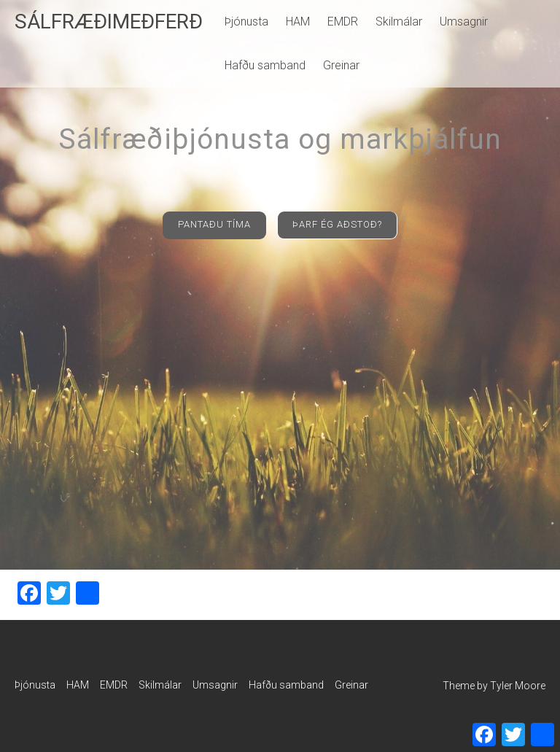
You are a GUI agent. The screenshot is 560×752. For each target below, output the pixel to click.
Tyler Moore (518, 686)
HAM (298, 22)
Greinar (341, 65)
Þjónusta (246, 22)
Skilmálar (399, 22)
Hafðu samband (265, 65)
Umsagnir (464, 22)
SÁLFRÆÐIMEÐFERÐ (109, 22)
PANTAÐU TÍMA (214, 224)
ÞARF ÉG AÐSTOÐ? (337, 224)
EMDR (343, 22)
